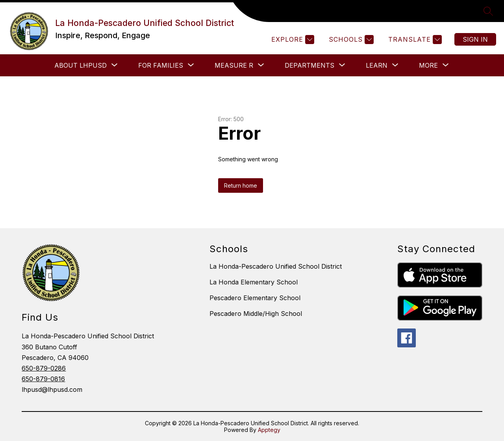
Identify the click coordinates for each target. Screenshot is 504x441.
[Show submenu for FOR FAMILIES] (161, 65)
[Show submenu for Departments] (309, 65)
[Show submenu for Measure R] (234, 65)
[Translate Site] (414, 40)
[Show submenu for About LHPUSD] (81, 65)
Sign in (475, 39)
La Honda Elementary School (254, 282)
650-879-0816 (43, 379)
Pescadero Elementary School (255, 298)
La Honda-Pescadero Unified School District (276, 266)
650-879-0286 (44, 368)
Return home (241, 185)
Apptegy (269, 430)
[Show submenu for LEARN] (377, 65)
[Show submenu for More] (428, 65)
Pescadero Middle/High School (256, 314)
